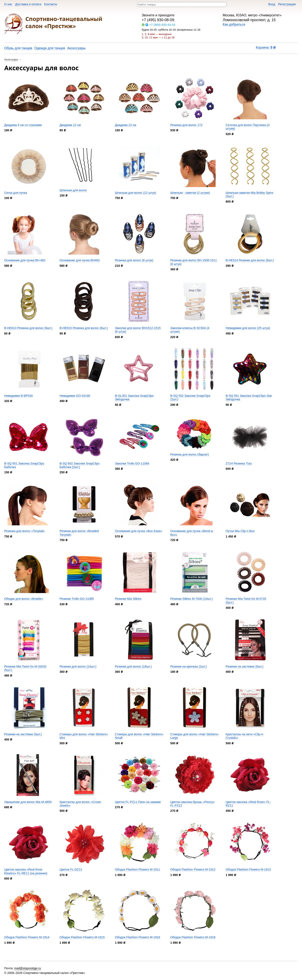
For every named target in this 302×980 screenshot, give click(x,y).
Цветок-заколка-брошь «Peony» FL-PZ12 (193, 804)
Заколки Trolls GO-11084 (132, 463)
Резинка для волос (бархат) (190, 454)
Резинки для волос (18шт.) (133, 666)
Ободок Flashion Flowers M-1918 (193, 937)
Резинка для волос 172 (186, 125)
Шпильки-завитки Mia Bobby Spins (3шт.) (249, 195)
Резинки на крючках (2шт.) (189, 666)
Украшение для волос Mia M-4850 (28, 802)
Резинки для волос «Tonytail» (25, 531)
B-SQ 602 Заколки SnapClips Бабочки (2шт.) (79, 465)
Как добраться (234, 24)
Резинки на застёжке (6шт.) (23, 734)
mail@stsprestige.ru (28, 968)
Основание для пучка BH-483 (25, 260)
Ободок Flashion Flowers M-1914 (27, 937)
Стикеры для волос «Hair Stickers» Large (195, 736)
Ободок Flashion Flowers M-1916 (137, 937)
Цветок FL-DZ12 (71, 869)
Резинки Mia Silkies (128, 599)
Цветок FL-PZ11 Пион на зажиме (138, 802)
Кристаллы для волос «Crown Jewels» (80, 804)
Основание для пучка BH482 (80, 260)
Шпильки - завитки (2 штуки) (190, 193)
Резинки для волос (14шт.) (78, 666)
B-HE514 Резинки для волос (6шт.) (250, 260)
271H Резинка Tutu (239, 463)
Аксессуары (76, 48)
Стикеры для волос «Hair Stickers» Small (139, 736)
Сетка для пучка (16, 193)
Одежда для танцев (50, 48)
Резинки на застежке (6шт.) (245, 666)
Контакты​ (51, 4)
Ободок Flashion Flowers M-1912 (193, 869)
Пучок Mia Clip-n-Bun (240, 531)
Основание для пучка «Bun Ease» (139, 531)
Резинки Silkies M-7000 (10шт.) (191, 599)
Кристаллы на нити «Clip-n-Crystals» (245, 736)
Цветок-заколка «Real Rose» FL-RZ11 (248, 804)
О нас (8, 4)
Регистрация (287, 4)
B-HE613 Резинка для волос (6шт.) (28, 328)
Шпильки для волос (73, 190)
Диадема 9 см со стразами (23, 125)
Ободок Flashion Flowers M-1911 (137, 869)
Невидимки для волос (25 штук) (248, 328)
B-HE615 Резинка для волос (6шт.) (84, 328)
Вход (272, 4)
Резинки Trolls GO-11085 (77, 599)
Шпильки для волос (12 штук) (135, 193)
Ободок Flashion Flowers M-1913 (248, 869)
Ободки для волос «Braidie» (24, 599)
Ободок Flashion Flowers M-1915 (82, 937)
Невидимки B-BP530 (18, 396)
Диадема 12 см (70, 125)
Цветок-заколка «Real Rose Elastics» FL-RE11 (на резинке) (26, 871)
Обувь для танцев (18, 48)
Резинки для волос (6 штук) (134, 260)
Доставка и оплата (28, 4)
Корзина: (266, 48)
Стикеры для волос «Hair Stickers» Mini (84, 736)
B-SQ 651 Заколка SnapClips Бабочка (24, 465)
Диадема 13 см (126, 125)
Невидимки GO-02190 (75, 396)
